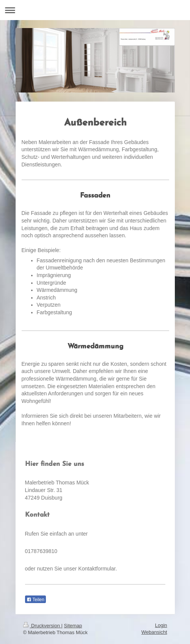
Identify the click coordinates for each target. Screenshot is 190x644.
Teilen (35, 600)
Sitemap (73, 626)
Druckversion (42, 626)
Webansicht (154, 632)
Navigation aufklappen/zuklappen (95, 10)
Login (161, 625)
